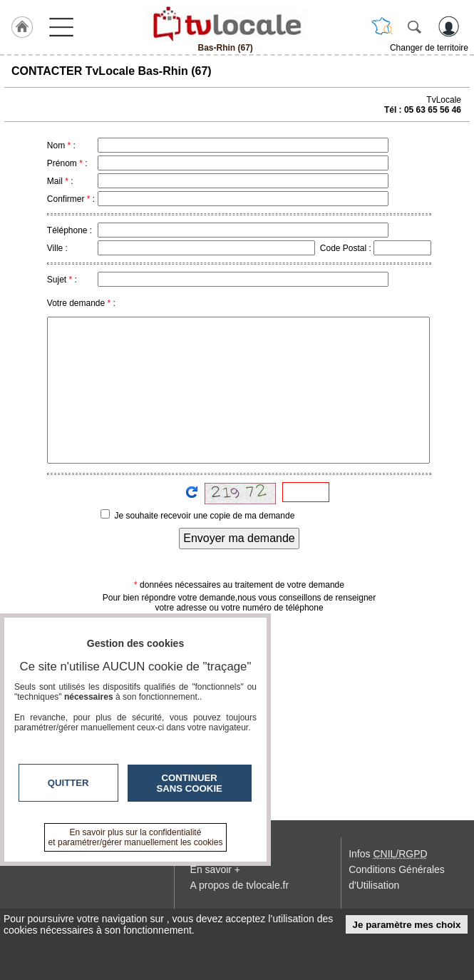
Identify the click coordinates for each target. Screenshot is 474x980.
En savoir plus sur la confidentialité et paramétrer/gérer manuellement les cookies (136, 837)
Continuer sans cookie (190, 783)
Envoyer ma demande (239, 538)
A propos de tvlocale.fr (240, 885)
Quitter (68, 783)
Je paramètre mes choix (407, 925)
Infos (388, 854)
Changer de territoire (429, 48)
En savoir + (215, 869)
